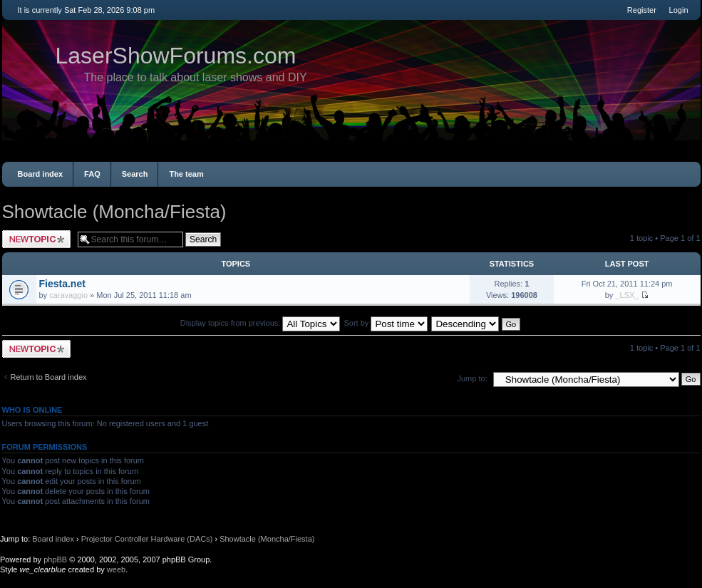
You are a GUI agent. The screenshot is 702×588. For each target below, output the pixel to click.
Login (679, 10)
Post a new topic (36, 239)
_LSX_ (627, 295)
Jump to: (473, 378)
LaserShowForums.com (176, 56)
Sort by (386, 323)
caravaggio (68, 295)
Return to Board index (49, 377)
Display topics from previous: (260, 323)
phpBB (55, 559)
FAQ (92, 174)
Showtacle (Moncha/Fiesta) (114, 212)
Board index (41, 174)
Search (135, 174)
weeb (116, 569)
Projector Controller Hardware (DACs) (147, 539)
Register (642, 10)
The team (186, 174)
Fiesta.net (62, 284)
